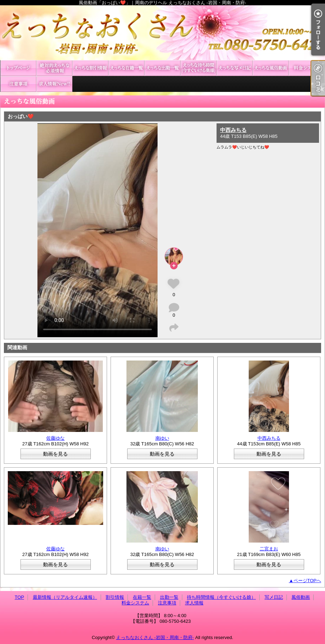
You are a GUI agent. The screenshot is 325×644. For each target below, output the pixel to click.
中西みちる (233, 130)
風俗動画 (271, 68)
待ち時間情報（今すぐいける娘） (199, 68)
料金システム (307, 68)
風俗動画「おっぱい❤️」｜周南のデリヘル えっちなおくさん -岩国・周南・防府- (162, 33)
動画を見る (55, 454)
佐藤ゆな (55, 438)
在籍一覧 (126, 68)
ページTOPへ (308, 581)
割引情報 (90, 68)
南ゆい (162, 438)
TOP (18, 68)
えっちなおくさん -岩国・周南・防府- (155, 637)
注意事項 (18, 84)
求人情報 (54, 84)
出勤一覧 (162, 68)
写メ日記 (235, 68)
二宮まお (269, 549)
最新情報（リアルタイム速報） (54, 68)
